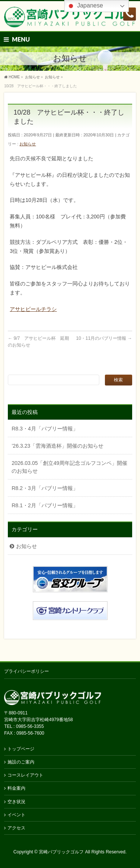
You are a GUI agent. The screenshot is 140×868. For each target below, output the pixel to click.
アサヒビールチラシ (33, 309)
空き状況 (16, 802)
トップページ (21, 749)
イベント (16, 815)
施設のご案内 (21, 762)
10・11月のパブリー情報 (104, 338)
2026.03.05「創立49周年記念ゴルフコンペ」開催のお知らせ (69, 467)
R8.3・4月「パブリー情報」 (45, 429)
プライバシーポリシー (27, 671)
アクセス (16, 828)
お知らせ (28, 144)
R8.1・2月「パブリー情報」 (45, 505)
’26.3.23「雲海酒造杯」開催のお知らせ (57, 446)
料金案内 (16, 788)
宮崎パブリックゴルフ (61, 852)
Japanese (85, 6)
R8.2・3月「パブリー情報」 (45, 488)
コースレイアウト (25, 775)
